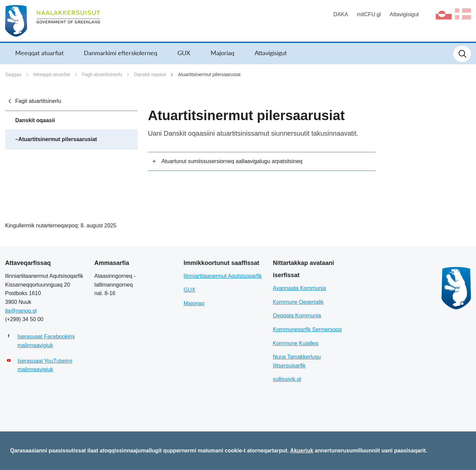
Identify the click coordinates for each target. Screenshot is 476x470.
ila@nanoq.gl (21, 311)
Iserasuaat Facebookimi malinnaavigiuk (46, 341)
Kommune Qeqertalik (298, 302)
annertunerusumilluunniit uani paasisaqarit (370, 451)
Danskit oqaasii (150, 74)
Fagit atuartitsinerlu (102, 74)
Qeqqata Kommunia (297, 316)
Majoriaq (222, 53)
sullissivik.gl (287, 379)
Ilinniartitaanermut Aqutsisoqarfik (223, 276)
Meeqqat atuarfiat (39, 53)
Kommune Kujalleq (295, 343)
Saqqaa (13, 74)
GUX (184, 53)
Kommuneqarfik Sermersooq (307, 329)
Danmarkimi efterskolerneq (121, 53)
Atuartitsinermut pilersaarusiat (209, 74)
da (463, 14)
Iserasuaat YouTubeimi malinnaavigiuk (45, 365)
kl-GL (444, 14)
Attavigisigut (404, 14)
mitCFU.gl (369, 14)
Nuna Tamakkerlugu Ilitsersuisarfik (297, 361)
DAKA (341, 14)
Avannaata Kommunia (299, 288)
